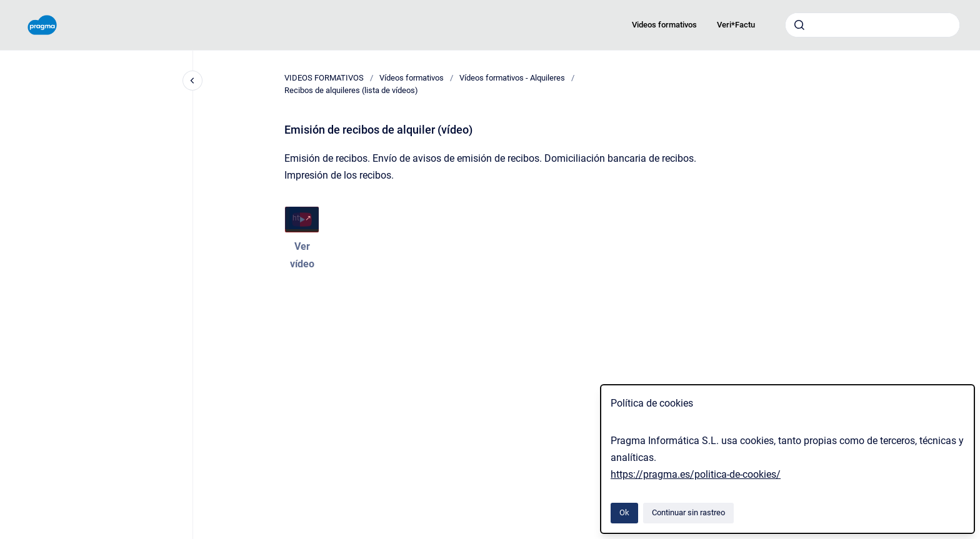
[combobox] (872, 25)
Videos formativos (664, 25)
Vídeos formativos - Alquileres (512, 78)
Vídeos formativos (412, 78)
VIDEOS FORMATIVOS (324, 78)
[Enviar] (799, 25)
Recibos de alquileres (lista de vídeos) (351, 90)
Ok (624, 512)
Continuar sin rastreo (688, 512)
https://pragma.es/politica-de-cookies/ (696, 474)
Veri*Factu (736, 25)
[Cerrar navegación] (192, 81)
